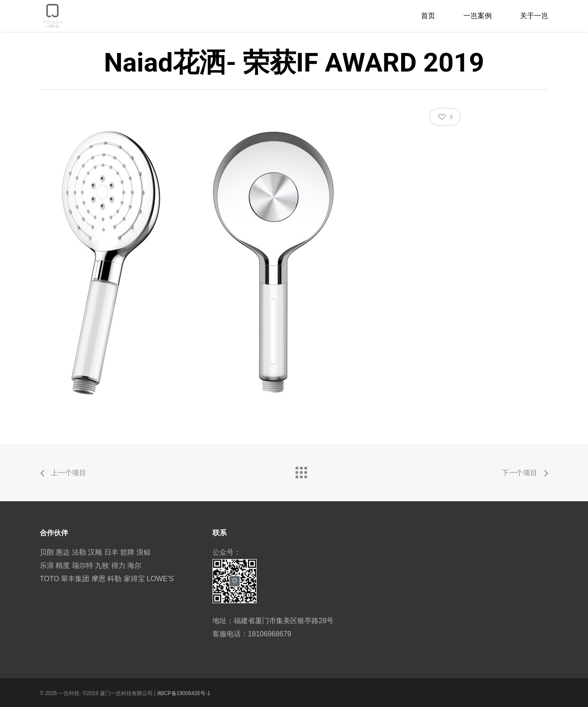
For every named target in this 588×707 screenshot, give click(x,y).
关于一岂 (534, 16)
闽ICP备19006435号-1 (184, 693)
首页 (428, 16)
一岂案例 (478, 16)
